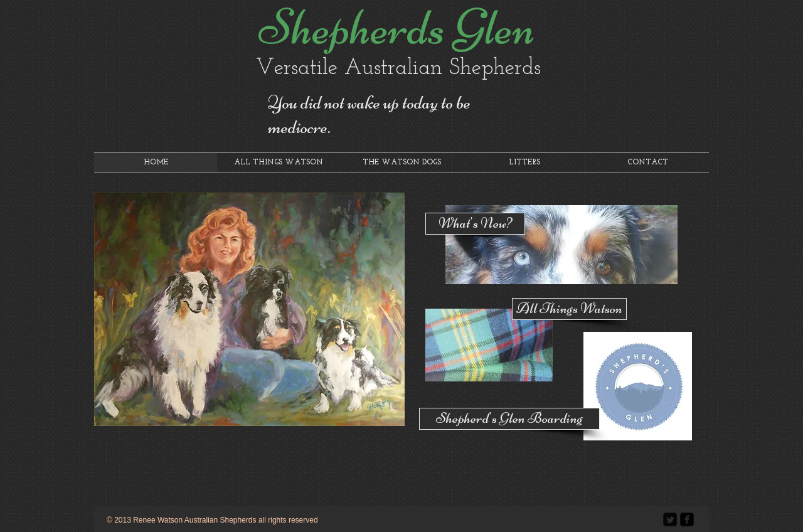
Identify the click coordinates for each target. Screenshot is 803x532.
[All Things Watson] (569, 309)
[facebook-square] (687, 519)
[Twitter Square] (670, 519)
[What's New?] (475, 224)
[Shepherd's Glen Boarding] (509, 419)
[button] (249, 309)
